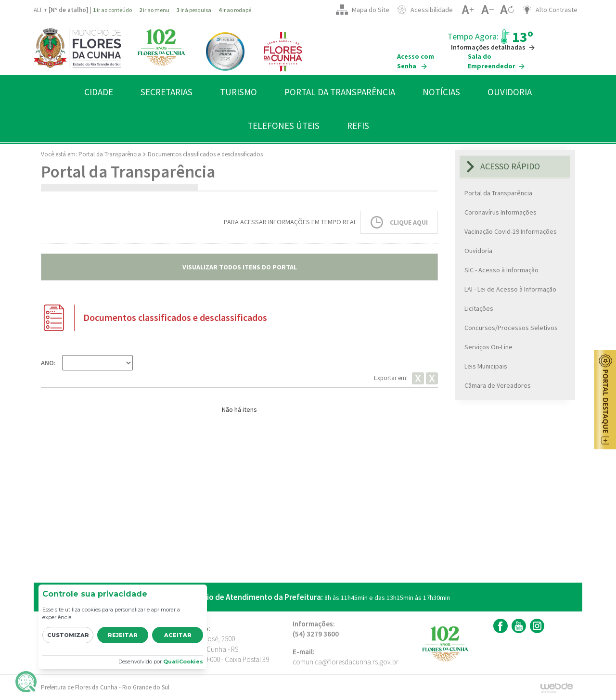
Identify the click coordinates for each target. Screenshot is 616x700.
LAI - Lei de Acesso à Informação (510, 289)
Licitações (479, 308)
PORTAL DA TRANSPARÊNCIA (340, 92)
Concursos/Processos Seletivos (511, 328)
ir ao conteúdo (112, 10)
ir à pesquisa (194, 10)
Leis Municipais (486, 366)
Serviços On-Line (488, 347)
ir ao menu (154, 10)
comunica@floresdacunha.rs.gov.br (346, 662)
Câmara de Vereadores (498, 385)
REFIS (358, 126)
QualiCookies (183, 662)
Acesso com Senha (416, 61)
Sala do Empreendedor (497, 61)
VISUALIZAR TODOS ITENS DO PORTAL (240, 267)
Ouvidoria (478, 251)
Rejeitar (123, 635)
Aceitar (178, 635)
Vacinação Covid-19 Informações (511, 231)
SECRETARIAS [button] (167, 92)
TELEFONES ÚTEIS (283, 126)
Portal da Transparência (110, 154)
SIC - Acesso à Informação (501, 270)
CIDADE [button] (99, 92)
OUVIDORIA (510, 92)
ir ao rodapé (235, 10)
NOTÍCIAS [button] (441, 92)
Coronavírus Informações (500, 212)
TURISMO (238, 92)
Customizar (68, 635)
